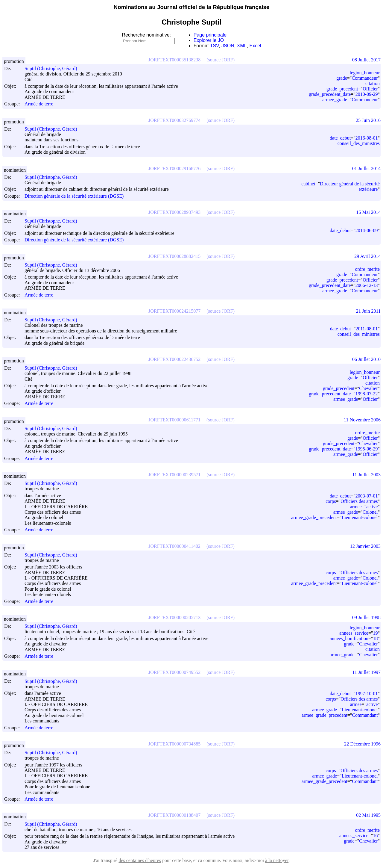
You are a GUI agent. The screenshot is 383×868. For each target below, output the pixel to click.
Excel (255, 46)
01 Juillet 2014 (366, 168)
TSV (215, 46)
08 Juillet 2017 (366, 60)
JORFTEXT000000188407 (174, 815)
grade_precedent (342, 89)
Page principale (210, 35)
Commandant (365, 715)
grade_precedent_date (330, 94)
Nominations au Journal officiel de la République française (192, 7)
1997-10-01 (367, 694)
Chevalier (368, 388)
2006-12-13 (367, 285)
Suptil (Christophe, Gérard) (54, 68)
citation (373, 83)
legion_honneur (365, 73)
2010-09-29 (367, 94)
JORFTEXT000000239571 (174, 475)
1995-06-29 (367, 449)
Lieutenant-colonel (360, 517)
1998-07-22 (367, 394)
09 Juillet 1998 (366, 617)
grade (342, 78)
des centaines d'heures (140, 860)
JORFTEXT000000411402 (174, 546)
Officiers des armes (359, 501)
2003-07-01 (367, 496)
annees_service (354, 633)
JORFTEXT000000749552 (174, 672)
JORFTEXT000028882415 (174, 256)
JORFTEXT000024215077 (174, 311)
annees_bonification (349, 638)
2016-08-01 (367, 138)
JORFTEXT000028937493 (174, 212)
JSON (228, 46)
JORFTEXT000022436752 (174, 359)
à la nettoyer (277, 860)
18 (375, 638)
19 (375, 633)
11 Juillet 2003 (366, 475)
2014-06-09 (367, 230)
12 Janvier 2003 (365, 546)
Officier (370, 89)
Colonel (370, 512)
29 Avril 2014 (367, 256)
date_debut (340, 138)
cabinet (308, 184)
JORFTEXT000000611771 (174, 420)
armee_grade (335, 100)
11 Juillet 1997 (366, 672)
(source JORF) (221, 60)
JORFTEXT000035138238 (174, 60)
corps (331, 501)
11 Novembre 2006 (362, 420)
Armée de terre (39, 104)
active (372, 507)
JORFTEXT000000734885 (174, 744)
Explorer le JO (209, 40)
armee (356, 507)
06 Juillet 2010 (366, 359)
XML (242, 46)
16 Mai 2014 (368, 212)
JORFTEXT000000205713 (174, 617)
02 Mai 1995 (368, 815)
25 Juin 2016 (368, 120)
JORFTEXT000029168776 (174, 168)
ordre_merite (367, 269)
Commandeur (365, 78)
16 (375, 836)
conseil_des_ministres (359, 143)
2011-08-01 (367, 329)
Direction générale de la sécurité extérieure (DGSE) (74, 196)
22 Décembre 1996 (362, 744)
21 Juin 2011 (368, 311)
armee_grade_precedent (314, 517)
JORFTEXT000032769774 (174, 120)
